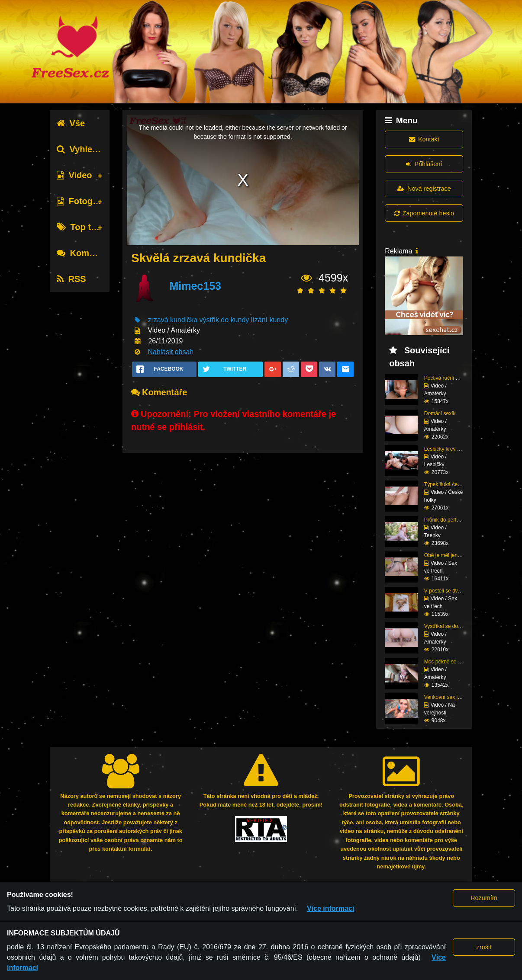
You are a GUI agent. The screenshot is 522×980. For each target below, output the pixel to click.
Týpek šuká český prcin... (453, 484)
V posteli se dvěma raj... (452, 591)
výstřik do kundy (224, 320)
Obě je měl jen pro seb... (453, 555)
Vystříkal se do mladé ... (452, 626)
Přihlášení (424, 164)
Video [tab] (74, 175)
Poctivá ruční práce (446, 378)
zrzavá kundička (172, 320)
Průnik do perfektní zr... (451, 520)
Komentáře (86, 253)
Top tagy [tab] (81, 227)
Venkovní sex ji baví (447, 697)
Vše (71, 123)
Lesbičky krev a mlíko (449, 449)
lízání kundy (269, 320)
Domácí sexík (440, 413)
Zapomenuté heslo (424, 213)
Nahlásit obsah (171, 352)
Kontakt (424, 139)
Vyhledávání (88, 149)
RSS (71, 279)
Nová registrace (424, 189)
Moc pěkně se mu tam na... (456, 662)
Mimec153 (195, 286)
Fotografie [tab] (83, 201)
